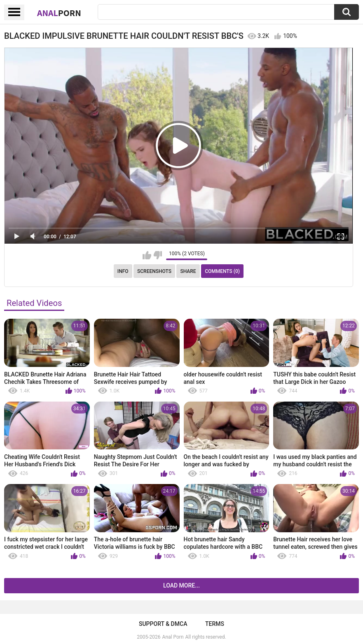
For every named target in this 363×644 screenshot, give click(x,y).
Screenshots (154, 271)
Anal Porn (173, 637)
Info (123, 271)
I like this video (147, 255)
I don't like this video (158, 255)
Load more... (181, 585)
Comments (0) (222, 271)
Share (188, 271)
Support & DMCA (163, 624)
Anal (59, 13)
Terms (215, 624)
